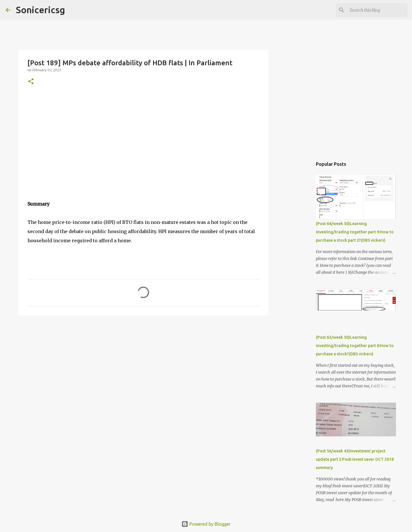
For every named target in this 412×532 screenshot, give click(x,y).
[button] (31, 82)
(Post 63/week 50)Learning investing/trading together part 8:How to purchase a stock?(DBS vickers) (355, 346)
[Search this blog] (377, 10)
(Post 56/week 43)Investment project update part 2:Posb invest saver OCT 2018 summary (355, 459)
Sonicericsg (40, 10)
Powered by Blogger (206, 524)
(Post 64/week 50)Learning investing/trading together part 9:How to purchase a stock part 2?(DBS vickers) (355, 232)
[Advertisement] (143, 364)
